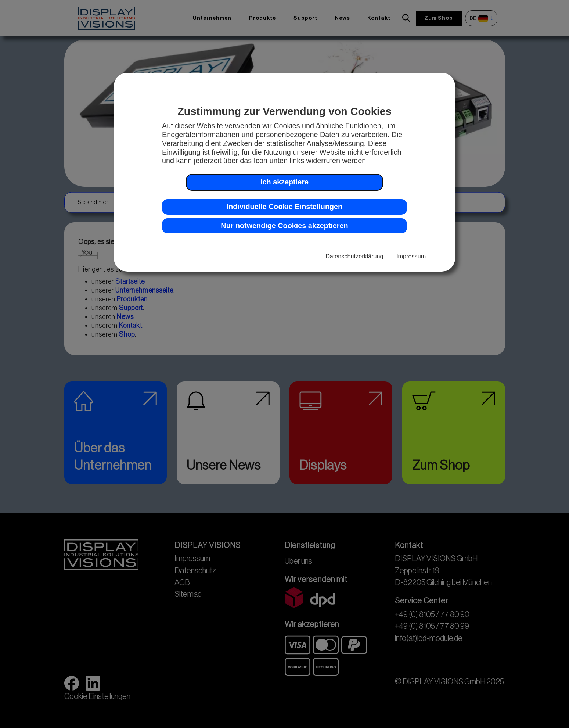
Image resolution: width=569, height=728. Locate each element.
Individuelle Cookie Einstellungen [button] (284, 207)
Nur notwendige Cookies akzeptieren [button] (284, 226)
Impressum (411, 256)
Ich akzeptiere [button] (284, 182)
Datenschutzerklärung (354, 256)
